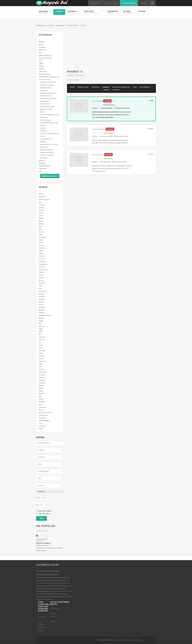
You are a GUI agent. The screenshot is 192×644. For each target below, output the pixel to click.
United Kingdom (45, 166)
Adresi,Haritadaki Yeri (121, 88)
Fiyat (135, 88)
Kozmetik (42, 48)
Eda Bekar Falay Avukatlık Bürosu (98, 156)
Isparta (41, 278)
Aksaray (42, 375)
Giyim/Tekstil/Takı (45, 59)
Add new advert (50, 177)
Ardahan (42, 394)
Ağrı (40, 203)
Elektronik (42, 51)
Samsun (42, 340)
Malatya (42, 311)
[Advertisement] (111, 50)
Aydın (41, 216)
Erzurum (42, 259)
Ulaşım (41, 67)
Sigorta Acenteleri (47, 153)
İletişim (143, 3)
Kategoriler (95, 3)
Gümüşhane (43, 270)
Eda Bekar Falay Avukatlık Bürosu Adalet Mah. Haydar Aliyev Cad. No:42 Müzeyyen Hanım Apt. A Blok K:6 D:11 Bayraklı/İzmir (112, 169)
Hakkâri (42, 273)
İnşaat (41, 69)
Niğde (41, 330)
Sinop (41, 346)
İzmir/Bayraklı (105, 162)
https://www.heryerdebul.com (47, 575)
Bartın (41, 392)
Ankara (41, 208)
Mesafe (107, 90)
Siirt (40, 343)
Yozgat (41, 370)
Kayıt (115, 3)
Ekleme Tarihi (83, 88)
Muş (40, 324)
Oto (40, 61)
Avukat (95, 109)
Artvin (41, 214)
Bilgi (40, 172)
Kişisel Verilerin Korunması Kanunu (42, 627)
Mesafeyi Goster (123, 109)
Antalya (42, 211)
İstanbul (42, 284)
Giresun (42, 267)
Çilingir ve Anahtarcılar (48, 94)
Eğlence (42, 161)
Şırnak (41, 389)
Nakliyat (43, 142)
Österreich (43, 169)
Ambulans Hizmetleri (48, 83)
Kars (40, 289)
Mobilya (42, 42)
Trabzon (42, 357)
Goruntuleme (145, 88)
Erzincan (42, 257)
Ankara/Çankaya (106, 137)
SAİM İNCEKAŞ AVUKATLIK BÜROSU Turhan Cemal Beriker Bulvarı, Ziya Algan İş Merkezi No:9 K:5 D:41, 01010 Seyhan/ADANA (111, 115)
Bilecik (41, 222)
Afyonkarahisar (45, 200)
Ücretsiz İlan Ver (129, 3)
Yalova (41, 400)
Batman (42, 386)
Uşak (41, 365)
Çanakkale (43, 238)
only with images (45, 512)
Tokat (41, 354)
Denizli (41, 246)
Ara (42, 519)
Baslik (73, 88)
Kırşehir (42, 300)
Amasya (42, 205)
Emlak (41, 45)
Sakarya (42, 338)
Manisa (41, 313)
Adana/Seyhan (107, 109)
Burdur (41, 232)
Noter (42, 113)
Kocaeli (41, 303)
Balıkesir (42, 219)
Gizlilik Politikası (54, 616)
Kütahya (42, 308)
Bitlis (40, 227)
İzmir (41, 286)
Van (40, 367)
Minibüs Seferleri (43, 546)
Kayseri (42, 294)
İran (40, 424)
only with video (44, 514)
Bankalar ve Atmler (47, 86)
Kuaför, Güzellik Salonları (50, 134)
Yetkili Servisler (46, 96)
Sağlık (41, 64)
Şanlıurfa (42, 362)
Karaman (42, 381)
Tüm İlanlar (42, 618)
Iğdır (40, 397)
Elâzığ (41, 254)
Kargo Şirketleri (46, 88)
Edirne (41, 251)
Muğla (41, 321)
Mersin (41, 281)
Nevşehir (42, 327)
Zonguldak (43, 373)
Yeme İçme (43, 72)
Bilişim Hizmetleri (46, 150)
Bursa (41, 235)
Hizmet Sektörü (76, 76)
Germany (42, 164)
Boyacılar (44, 91)
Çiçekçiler (44, 131)
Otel (40, 53)
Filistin (41, 429)
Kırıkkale (42, 383)
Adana (41, 195)
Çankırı (41, 240)
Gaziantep (43, 265)
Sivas (41, 348)
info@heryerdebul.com (51, 572)
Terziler (43, 129)
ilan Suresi (96, 88)
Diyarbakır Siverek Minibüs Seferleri (42, 540)
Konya (41, 305)
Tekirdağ (42, 351)
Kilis (40, 405)
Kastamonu (43, 292)
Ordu (41, 332)
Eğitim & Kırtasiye (45, 56)
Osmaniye (42, 408)
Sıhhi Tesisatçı (45, 121)
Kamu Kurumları (45, 75)
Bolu (40, 230)
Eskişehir (42, 262)
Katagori (106, 88)
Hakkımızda (55, 609)
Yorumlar (116, 90)
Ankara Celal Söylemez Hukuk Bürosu (99, 130)
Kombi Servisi (45, 104)
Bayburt (42, 378)
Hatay (41, 276)
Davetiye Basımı (46, 140)
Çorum (41, 243)
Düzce (41, 410)
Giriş (107, 3)
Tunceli (41, 359)
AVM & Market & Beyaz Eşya (49, 78)
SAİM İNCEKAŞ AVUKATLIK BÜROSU (97, 102)
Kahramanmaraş (45, 316)
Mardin (41, 319)
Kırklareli (42, 297)
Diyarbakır (43, 249)
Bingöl (41, 224)
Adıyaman (42, 197)
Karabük (42, 402)
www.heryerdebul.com (59, 584)
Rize (40, 335)
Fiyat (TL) (41, 492)
